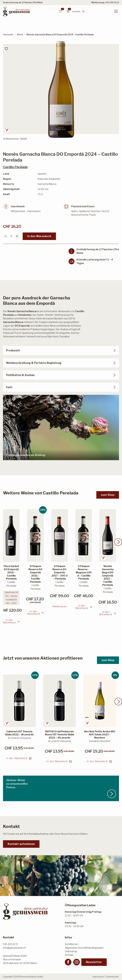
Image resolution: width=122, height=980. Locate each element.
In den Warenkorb (39, 236)
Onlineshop (71, 951)
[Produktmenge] (11, 236)
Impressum (98, 977)
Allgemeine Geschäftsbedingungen (84, 948)
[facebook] (68, 962)
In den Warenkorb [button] (9, 625)
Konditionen (71, 944)
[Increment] (17, 236)
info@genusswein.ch (14, 948)
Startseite (8, 34)
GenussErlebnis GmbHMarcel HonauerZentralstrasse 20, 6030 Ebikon (20, 959)
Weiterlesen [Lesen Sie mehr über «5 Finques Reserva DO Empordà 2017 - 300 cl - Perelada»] (59, 610)
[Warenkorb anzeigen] (68, 11)
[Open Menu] (116, 11)
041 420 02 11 (112, 2)
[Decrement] (6, 236)
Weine (20, 34)
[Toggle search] (84, 11)
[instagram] (77, 962)
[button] (118, 546)
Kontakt (69, 955)
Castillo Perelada (15, 167)
